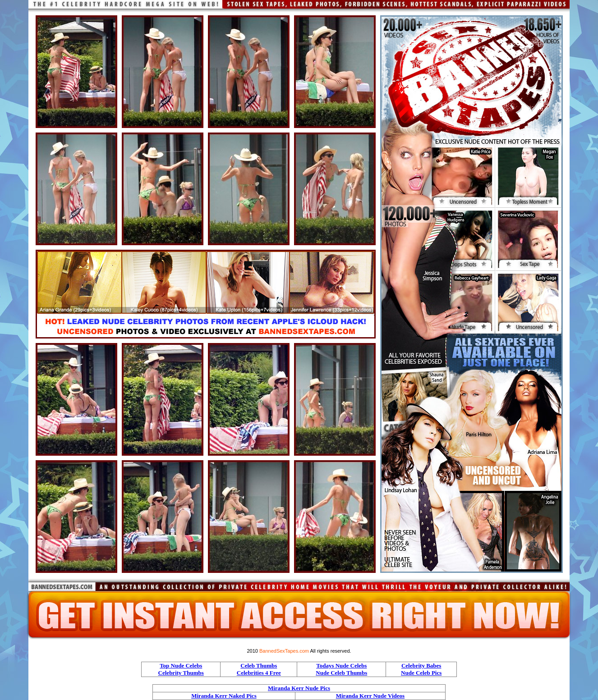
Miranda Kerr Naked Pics (224, 696)
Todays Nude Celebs (341, 666)
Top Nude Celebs (181, 666)
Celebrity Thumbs (181, 673)
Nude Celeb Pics (421, 673)
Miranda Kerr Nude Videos (370, 696)
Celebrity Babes (421, 666)
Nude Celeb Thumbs (341, 673)
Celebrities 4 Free (259, 673)
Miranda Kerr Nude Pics (299, 688)
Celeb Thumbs (259, 666)
